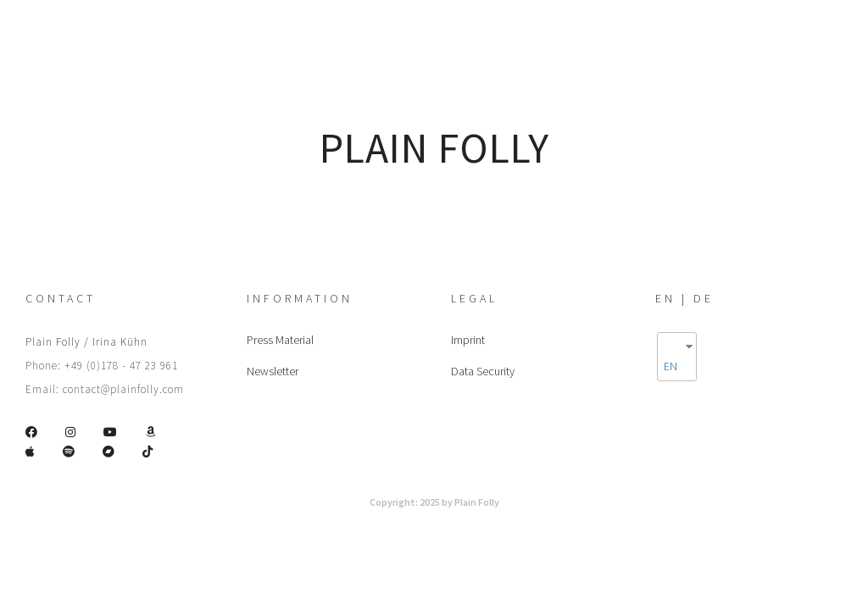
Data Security (483, 371)
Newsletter (273, 371)
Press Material (280, 340)
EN (670, 366)
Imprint (468, 340)
